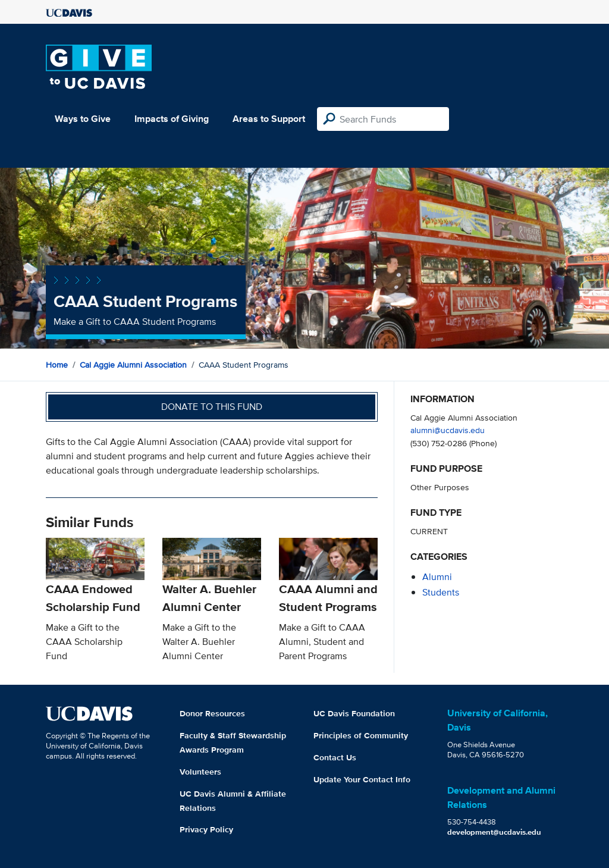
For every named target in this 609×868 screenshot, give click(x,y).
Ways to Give (83, 119)
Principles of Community (361, 735)
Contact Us (335, 757)
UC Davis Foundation (354, 713)
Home (57, 365)
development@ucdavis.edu (494, 832)
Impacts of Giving (172, 119)
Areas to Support (269, 119)
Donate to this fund (212, 407)
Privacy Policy (206, 829)
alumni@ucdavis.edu (448, 430)
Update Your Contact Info (362, 779)
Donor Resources (212, 713)
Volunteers (200, 772)
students (441, 592)
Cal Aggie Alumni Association (133, 365)
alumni (437, 577)
